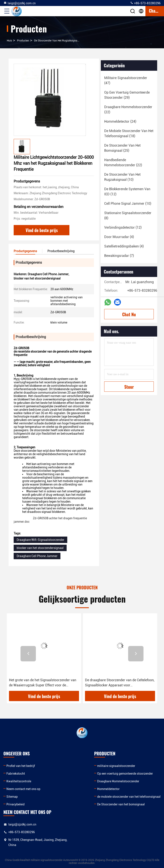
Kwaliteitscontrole (19, 781)
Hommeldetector (108, 789)
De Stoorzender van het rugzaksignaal (57, 41)
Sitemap (12, 797)
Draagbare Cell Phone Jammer (37, 556)
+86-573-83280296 (145, 3)
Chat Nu (129, 314)
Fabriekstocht (16, 774)
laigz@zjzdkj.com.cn (20, 3)
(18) (129, 133)
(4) (119, 237)
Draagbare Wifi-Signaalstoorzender (40, 540)
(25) (122, 148)
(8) (128, 216)
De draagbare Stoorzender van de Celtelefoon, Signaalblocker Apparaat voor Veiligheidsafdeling (120, 683)
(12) (127, 192)
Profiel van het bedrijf (21, 766)
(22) (128, 110)
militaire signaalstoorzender (116, 766)
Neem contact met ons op (23, 789)
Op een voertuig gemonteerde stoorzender (125, 774)
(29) (127, 95)
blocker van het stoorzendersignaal (40, 548)
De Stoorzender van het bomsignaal (121, 804)
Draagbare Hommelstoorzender (118, 781)
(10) (122, 177)
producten (23, 41)
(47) (126, 80)
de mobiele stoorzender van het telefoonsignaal (129, 797)
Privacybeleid (15, 804)
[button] (28, 654)
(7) (119, 256)
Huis (9, 41)
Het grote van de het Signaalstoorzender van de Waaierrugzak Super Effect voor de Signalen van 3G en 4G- (43, 683)
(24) (120, 121)
